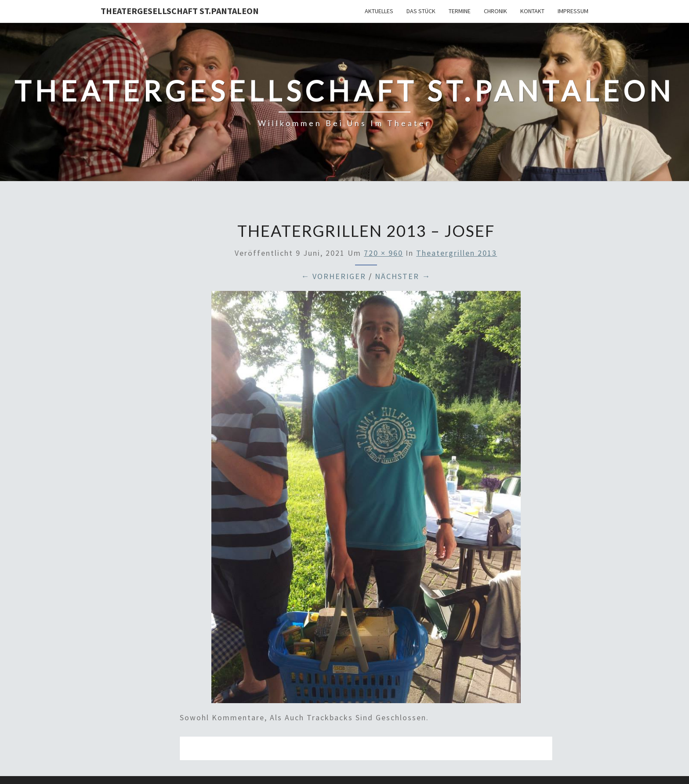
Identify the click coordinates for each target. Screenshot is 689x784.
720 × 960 (383, 253)
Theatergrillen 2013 (457, 253)
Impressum (573, 11)
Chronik (495, 11)
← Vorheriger (334, 276)
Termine (460, 11)
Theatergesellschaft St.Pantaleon (180, 11)
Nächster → (403, 276)
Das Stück (421, 11)
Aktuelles (379, 11)
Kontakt (532, 11)
